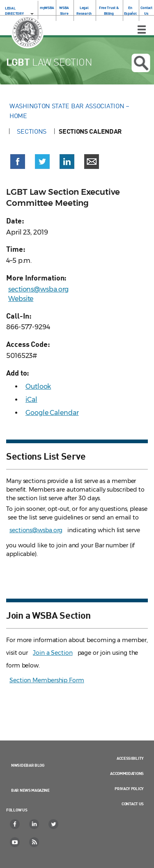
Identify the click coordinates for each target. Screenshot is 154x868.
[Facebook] (15, 824)
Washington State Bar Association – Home (69, 111)
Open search (141, 63)
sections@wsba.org (38, 289)
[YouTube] (15, 842)
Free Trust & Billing (109, 10)
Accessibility (130, 758)
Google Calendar (52, 413)
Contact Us (146, 10)
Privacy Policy (129, 788)
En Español (130, 10)
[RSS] (34, 842)
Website (21, 299)
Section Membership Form (47, 680)
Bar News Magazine (30, 790)
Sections (32, 131)
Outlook (38, 386)
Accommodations (127, 773)
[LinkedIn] (34, 824)
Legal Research (84, 10)
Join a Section (53, 653)
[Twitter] (54, 824)
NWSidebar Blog (28, 765)
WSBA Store (64, 10)
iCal (31, 400)
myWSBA (47, 8)
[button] (18, 162)
